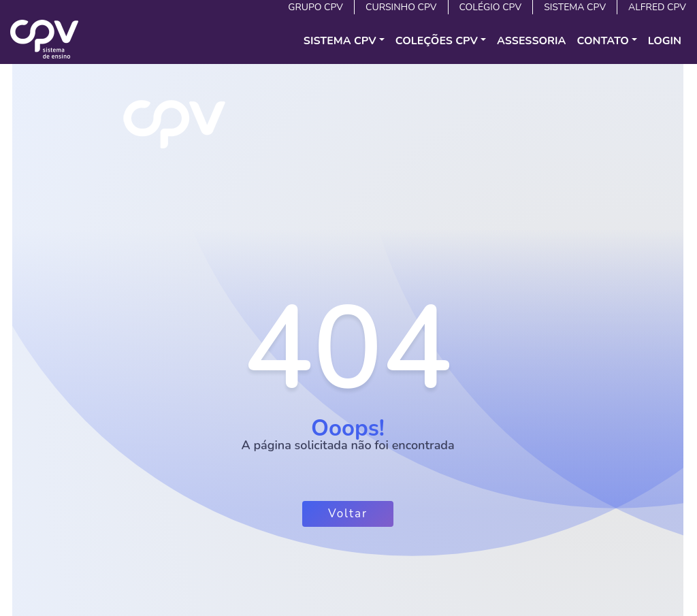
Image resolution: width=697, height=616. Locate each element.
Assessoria (532, 41)
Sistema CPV (575, 7)
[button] (344, 41)
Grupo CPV (315, 7)
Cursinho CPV (401, 7)
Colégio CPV (491, 7)
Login (665, 41)
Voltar (348, 514)
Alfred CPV (657, 7)
